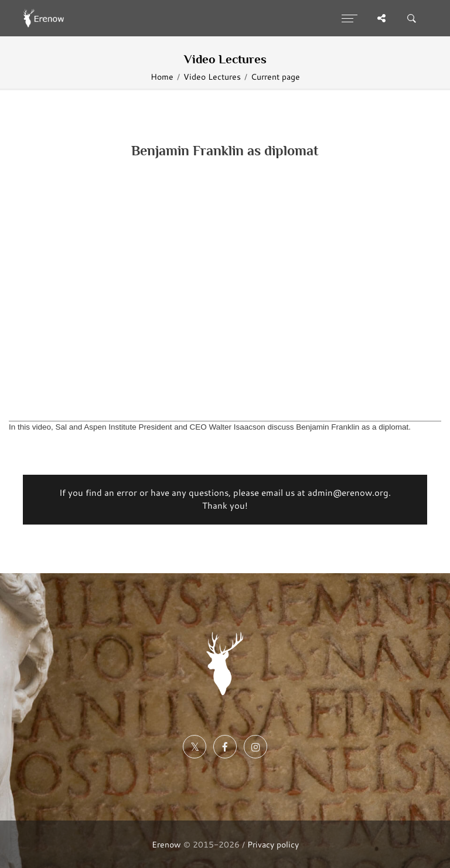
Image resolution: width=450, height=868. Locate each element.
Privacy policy (273, 844)
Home (162, 76)
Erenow (166, 844)
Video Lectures (212, 76)
